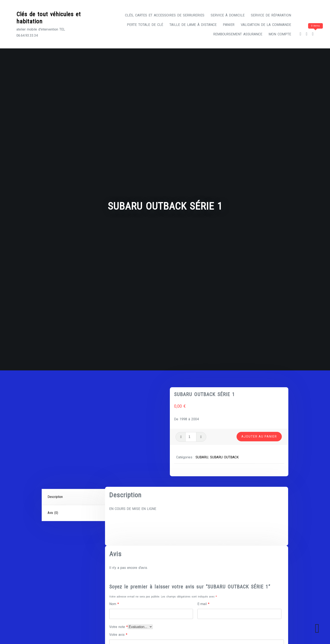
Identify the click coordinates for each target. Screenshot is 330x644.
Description (55, 497)
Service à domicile (228, 15)
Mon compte (280, 34)
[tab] (74, 497)
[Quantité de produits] (191, 437)
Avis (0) (53, 513)
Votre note (118, 627)
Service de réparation (271, 15)
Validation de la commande (266, 25)
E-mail (203, 604)
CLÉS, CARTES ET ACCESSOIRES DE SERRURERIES (165, 15)
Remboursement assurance (238, 34)
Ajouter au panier (259, 436)
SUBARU (202, 457)
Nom (114, 604)
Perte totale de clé (145, 25)
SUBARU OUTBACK (224, 457)
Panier (229, 25)
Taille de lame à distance (193, 25)
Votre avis (118, 635)
